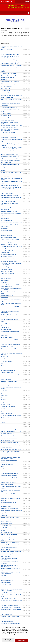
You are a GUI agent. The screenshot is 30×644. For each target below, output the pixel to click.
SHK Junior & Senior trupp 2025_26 (9, 108)
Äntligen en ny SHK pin (6, 521)
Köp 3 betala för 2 (5, 176)
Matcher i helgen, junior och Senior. (9, 598)
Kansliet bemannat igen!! (6, 379)
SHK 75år (3, 420)
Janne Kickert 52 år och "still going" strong (10, 68)
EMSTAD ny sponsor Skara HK (8, 295)
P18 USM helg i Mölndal (6, 116)
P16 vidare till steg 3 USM (6, 267)
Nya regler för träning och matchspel (9, 393)
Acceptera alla (21, 640)
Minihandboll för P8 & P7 (6, 447)
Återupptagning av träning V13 (8, 370)
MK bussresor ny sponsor (7, 142)
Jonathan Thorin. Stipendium (7, 249)
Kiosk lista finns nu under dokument (9, 619)
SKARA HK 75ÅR (4, 391)
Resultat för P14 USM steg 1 (7, 324)
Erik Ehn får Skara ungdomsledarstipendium (11, 416)
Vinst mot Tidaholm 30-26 (7, 269)
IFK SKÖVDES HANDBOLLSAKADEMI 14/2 (10, 498)
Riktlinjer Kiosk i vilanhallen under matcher (10, 402)
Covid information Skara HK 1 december (10, 351)
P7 (1, 398)
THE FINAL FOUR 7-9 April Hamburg (9, 593)
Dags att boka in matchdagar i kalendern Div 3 (11, 223)
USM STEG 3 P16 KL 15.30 (12, 28)
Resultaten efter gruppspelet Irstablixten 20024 (11, 242)
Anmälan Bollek (4, 283)
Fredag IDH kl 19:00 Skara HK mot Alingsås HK (11, 246)
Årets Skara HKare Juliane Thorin (8, 151)
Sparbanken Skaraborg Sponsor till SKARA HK (11, 95)
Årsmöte (3, 469)
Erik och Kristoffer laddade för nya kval (10, 54)
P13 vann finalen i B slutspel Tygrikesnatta (10, 436)
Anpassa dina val (6, 636)
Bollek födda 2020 (5, 218)
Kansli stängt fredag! (5, 88)
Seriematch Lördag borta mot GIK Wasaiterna (11, 552)
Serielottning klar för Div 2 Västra (8, 578)
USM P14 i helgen (5, 400)
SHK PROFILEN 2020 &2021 (7, 338)
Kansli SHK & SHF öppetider (7, 554)
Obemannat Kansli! (5, 280)
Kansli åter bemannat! (6, 278)
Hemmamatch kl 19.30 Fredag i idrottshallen (11, 449)
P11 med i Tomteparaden (6, 86)
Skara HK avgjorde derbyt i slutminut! (9, 196)
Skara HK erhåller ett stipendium (8, 259)
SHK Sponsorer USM (5, 91)
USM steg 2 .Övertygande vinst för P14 (9, 443)
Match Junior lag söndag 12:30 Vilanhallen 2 (11, 607)
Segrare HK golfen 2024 (6, 231)
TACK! (2, 364)
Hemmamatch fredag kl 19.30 (7, 440)
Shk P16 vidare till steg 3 (6, 361)
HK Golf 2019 (4, 471)
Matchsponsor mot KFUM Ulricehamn (9, 605)
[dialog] (15, 634)
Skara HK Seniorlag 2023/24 (7, 276)
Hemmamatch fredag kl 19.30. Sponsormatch (11, 429)
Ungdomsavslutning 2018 (7, 537)
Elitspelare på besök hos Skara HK (9, 317)
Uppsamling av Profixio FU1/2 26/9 (9, 211)
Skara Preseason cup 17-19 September (10, 368)
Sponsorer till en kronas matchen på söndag (11, 545)
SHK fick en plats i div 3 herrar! (8, 233)
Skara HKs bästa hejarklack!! (7, 193)
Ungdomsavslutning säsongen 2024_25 (10, 157)
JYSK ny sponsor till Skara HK (7, 274)
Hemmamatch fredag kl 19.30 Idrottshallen (10, 455)
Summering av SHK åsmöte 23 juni (9, 137)
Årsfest (2, 467)
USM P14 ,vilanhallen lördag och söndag (10, 315)
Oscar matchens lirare (6, 118)
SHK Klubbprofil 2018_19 (6, 526)
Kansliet (2, 322)
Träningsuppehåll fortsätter (7, 373)
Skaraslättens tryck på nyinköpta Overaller (10, 103)
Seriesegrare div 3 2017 (6, 583)
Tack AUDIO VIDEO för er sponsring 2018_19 (11, 508)
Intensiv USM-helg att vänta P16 (8, 120)
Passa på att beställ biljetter (7, 359)
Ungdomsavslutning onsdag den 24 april (10, 478)
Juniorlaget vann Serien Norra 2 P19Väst (10, 167)
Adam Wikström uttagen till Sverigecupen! (10, 207)
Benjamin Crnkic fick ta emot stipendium (10, 185)
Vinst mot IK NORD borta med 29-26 (9, 547)
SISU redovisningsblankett (7, 621)
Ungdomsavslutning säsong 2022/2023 (10, 307)
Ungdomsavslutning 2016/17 (7, 580)
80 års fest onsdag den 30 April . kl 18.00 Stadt (11, 191)
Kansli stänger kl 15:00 (6, 162)
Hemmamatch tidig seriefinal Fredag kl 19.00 (11, 93)
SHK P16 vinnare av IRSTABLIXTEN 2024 (10, 240)
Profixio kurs (3, 216)
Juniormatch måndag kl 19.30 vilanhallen (10, 617)
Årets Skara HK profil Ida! (6, 235)
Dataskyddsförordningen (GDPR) (8, 528)
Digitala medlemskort (6, 506)
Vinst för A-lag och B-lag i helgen (8, 201)
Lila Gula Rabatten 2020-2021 (7, 377)
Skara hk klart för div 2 (6, 585)
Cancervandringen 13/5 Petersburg (9, 476)
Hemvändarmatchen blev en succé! (9, 261)
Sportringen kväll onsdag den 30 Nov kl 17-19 (11, 601)
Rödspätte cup (4, 342)
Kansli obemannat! (5, 209)
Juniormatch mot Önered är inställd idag (10, 603)
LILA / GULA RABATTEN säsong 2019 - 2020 (11, 431)
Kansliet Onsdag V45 (5, 549)
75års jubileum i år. (5, 418)
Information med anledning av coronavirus (10, 375)
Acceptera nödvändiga (8, 640)
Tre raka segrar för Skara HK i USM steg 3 (10, 344)
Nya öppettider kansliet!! (6, 532)
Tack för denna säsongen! (7, 485)
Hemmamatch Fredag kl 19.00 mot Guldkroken (11, 66)
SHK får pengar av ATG (6, 330)
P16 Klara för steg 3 (5, 404)
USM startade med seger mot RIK (8, 349)
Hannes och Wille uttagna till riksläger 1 (10, 60)
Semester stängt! (5, 228)
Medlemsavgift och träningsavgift (8, 407)
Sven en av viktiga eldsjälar (7, 97)
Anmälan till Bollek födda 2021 (8, 133)
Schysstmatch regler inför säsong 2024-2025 (11, 214)
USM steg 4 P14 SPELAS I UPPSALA (9, 244)
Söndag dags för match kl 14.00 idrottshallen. (11, 496)
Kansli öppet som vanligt (6, 427)
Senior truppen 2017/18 (6, 556)
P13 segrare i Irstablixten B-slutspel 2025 (10, 165)
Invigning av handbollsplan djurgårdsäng (10, 473)
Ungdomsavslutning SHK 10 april (8, 237)
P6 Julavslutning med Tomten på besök (10, 84)
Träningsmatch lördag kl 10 (7, 464)
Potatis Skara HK (4, 105)
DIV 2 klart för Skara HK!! (6, 50)
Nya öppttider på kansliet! (7, 411)
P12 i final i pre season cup (7, 366)
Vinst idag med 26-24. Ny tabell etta (9, 438)
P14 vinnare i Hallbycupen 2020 (8, 434)
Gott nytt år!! (3, 501)
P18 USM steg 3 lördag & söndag (8, 254)
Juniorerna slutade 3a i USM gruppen (9, 319)
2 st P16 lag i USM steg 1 (6, 113)
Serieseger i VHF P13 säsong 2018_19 (9, 482)
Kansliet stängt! (4, 335)
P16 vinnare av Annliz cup (6, 220)
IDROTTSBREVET (4, 576)
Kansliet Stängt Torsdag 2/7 (7, 413)
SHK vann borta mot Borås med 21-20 (9, 587)
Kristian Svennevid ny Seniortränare (9, 535)
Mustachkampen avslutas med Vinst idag (10, 445)
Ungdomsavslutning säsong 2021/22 (9, 340)
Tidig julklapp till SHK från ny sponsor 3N (10, 82)
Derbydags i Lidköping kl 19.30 (8, 494)
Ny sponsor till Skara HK (6, 271)
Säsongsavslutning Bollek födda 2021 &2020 (11, 52)
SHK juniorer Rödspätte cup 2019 (8, 480)
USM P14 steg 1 (4, 357)
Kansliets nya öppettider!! (6, 523)
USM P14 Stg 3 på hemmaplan (8, 257)
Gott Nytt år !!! (4, 79)
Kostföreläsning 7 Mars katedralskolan (10, 543)
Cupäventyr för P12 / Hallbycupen (8, 74)
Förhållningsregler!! (5, 409)
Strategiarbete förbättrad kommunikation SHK (11, 140)
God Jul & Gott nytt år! (6, 385)
